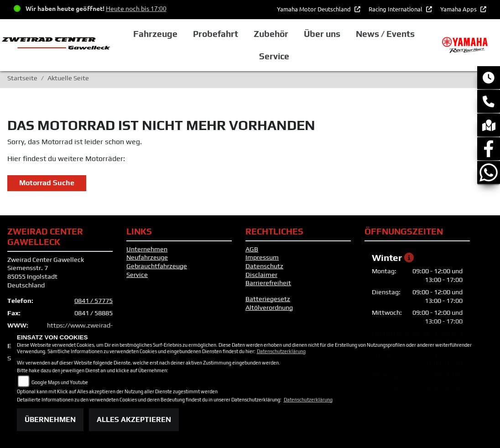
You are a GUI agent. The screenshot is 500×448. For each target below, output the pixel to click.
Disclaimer (261, 275)
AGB (252, 249)
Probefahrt (216, 34)
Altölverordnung (269, 307)
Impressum (262, 257)
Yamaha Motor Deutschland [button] (315, 9)
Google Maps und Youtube (60, 382)
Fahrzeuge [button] (155, 34)
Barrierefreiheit (268, 283)
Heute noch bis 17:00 (136, 8)
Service (137, 275)
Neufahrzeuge (147, 257)
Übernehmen (50, 419)
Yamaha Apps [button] (459, 9)
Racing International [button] (396, 9)
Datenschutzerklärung (281, 351)
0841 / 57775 (94, 301)
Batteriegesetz (268, 299)
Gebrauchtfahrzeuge (157, 266)
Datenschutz (264, 266)
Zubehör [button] (271, 34)
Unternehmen (147, 249)
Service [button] (274, 56)
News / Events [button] (385, 34)
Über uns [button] (322, 34)
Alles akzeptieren (134, 419)
